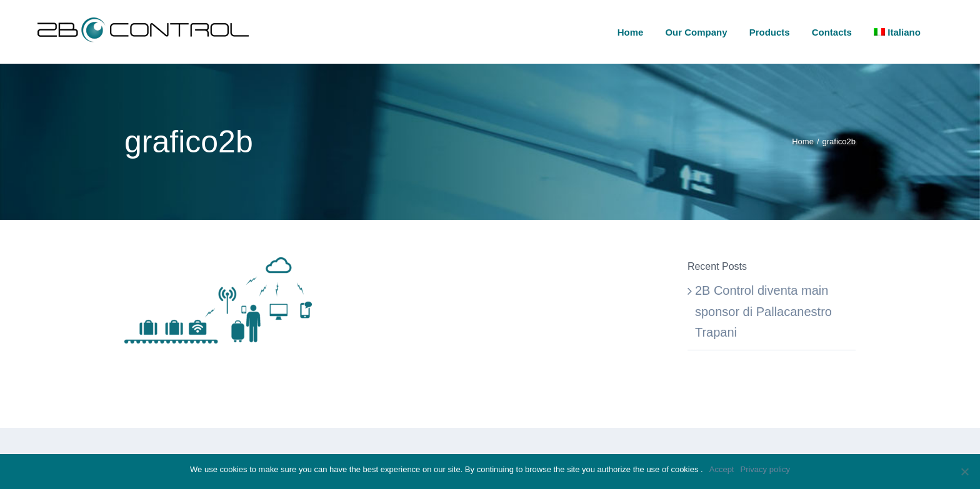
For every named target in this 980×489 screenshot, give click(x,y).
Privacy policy (765, 469)
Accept (722, 469)
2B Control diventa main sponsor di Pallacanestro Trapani (763, 311)
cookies (686, 469)
